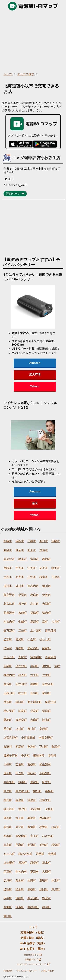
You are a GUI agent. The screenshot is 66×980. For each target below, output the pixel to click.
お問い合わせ (48, 971)
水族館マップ (33, 960)
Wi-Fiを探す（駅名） (33, 949)
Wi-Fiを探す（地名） (33, 943)
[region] (33, 40)
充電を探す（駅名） (33, 938)
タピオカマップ (33, 955)
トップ (33, 927)
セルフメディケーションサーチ (33, 964)
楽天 (35, 503)
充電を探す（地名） (33, 932)
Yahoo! (35, 386)
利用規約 (8, 971)
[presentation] (49, 307)
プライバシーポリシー (27, 971)
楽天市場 (35, 374)
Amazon (35, 363)
